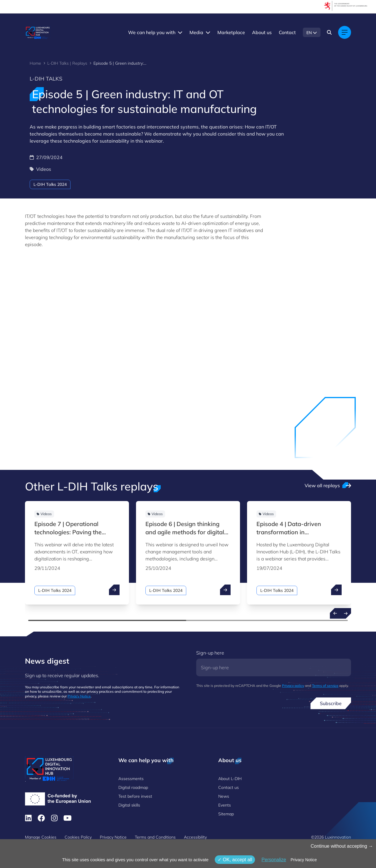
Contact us (229, 787)
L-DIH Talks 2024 (50, 184)
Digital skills (129, 805)
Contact (287, 32)
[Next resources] (346, 613)
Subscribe (331, 703)
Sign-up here (210, 653)
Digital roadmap (133, 787)
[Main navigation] (345, 32)
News (224, 796)
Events (225, 805)
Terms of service (325, 686)
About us (262, 32)
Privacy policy (293, 686)
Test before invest (135, 796)
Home (35, 63)
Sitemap (226, 814)
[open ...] (114, 590)
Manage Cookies (41, 837)
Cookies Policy (78, 837)
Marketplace (231, 32)
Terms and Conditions (155, 837)
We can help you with (152, 32)
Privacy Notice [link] (304, 860)
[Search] (329, 32)
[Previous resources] (335, 613)
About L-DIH (230, 779)
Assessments (131, 779)
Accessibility (195, 837)
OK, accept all (235, 860)
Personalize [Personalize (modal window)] (274, 860)
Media (196, 32)
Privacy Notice (79, 696)
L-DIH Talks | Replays (67, 63)
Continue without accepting (342, 846)
